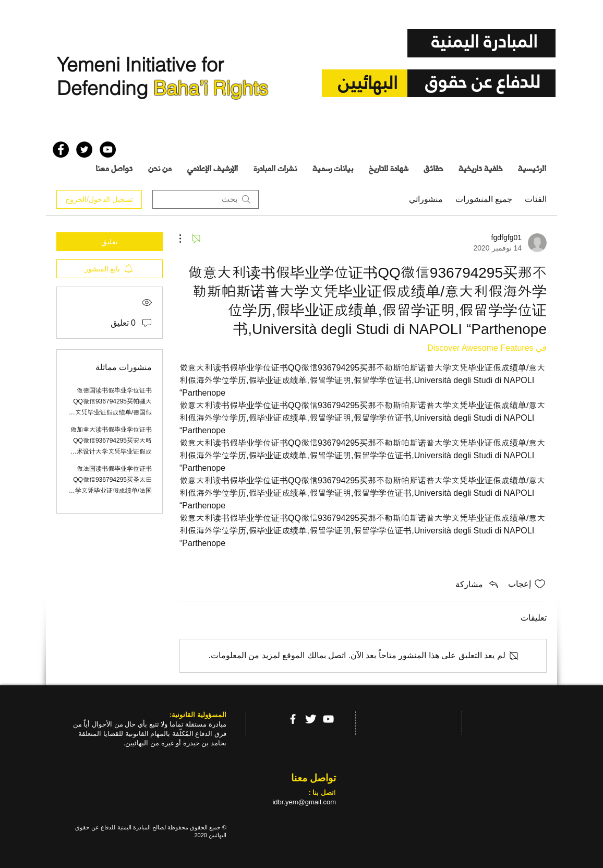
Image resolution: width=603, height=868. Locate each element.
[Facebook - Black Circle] (61, 150)
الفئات (536, 199)
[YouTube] (328, 719)
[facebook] (293, 719)
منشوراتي (426, 199)
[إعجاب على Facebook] (73, 125)
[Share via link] (478, 584)
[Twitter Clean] (311, 719)
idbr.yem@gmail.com (304, 802)
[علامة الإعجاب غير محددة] (540, 584)
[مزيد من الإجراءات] (186, 239)
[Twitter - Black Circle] (84, 150)
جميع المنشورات (484, 199)
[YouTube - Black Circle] (108, 150)
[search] (206, 199)
